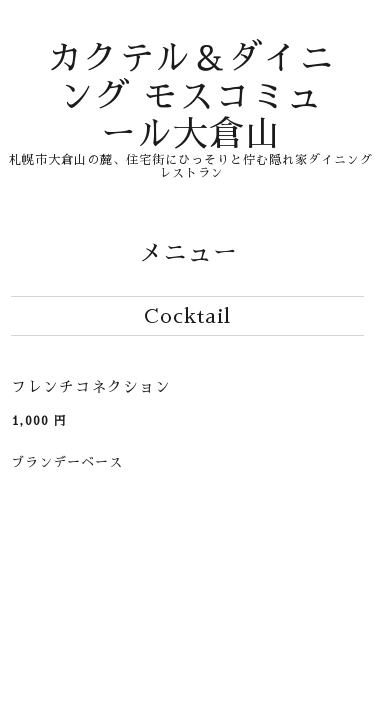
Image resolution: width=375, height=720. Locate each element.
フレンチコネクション (91, 386)
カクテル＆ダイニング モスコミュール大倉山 (191, 96)
